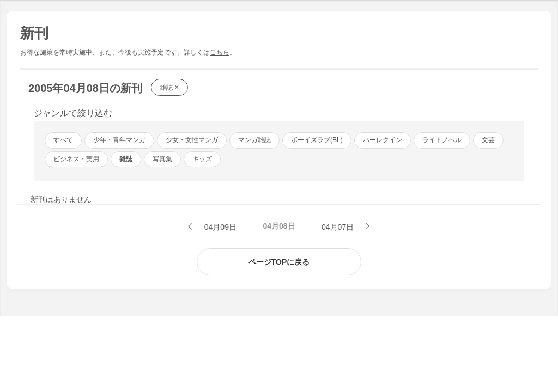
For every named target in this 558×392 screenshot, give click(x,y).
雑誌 (169, 87)
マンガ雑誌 (254, 140)
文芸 (488, 140)
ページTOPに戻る (279, 262)
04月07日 (339, 227)
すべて (63, 140)
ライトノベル (442, 140)
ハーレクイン (383, 140)
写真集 (162, 159)
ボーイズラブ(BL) (317, 140)
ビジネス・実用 (76, 159)
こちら (220, 52)
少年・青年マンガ (119, 140)
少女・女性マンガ (192, 140)
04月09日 (219, 227)
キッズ (202, 159)
